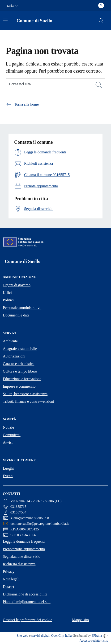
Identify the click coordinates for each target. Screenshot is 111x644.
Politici (8, 300)
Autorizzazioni (14, 356)
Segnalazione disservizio (22, 556)
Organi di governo (17, 285)
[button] (13, 6)
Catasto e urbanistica (19, 364)
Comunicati (12, 435)
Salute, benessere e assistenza (25, 394)
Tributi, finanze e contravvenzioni (28, 401)
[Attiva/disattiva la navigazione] (5, 20)
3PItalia (97, 636)
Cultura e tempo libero (20, 371)
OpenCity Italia (62, 636)
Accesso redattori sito (94, 641)
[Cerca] (99, 85)
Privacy (9, 572)
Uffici (7, 293)
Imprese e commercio (19, 386)
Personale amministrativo (22, 308)
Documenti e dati (16, 315)
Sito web (22, 636)
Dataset (9, 587)
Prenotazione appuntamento (24, 549)
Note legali (11, 579)
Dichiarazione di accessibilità (25, 594)
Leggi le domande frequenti (24, 541)
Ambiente (10, 341)
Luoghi (8, 468)
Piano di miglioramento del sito (27, 602)
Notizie (8, 427)
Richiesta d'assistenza (19, 564)
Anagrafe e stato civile (20, 349)
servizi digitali (41, 636)
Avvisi (8, 442)
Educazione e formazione (22, 379)
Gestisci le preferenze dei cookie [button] (28, 620)
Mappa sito (81, 620)
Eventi (8, 476)
